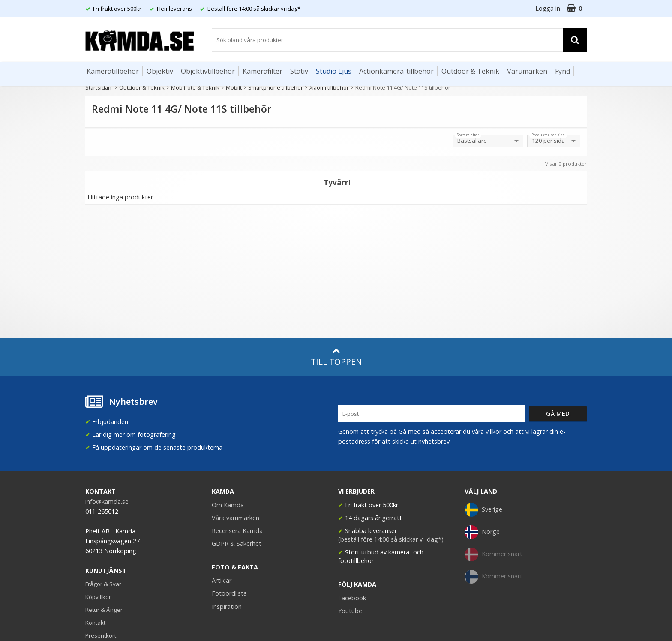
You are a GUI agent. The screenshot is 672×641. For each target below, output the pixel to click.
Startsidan (98, 87)
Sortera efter (468, 135)
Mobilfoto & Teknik (195, 87)
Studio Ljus (334, 71)
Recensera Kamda (237, 531)
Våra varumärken (235, 518)
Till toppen (336, 357)
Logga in (548, 8)
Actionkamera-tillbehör (396, 71)
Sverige (483, 510)
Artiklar (222, 580)
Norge (482, 532)
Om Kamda (228, 505)
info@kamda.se (107, 501)
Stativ (299, 71)
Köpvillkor (98, 597)
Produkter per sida (548, 135)
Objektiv (160, 71)
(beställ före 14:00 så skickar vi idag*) (391, 539)
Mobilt (234, 87)
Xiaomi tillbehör (329, 87)
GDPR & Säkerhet (237, 543)
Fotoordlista (229, 593)
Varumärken (527, 71)
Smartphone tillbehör (276, 87)
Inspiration (227, 606)
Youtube (350, 611)
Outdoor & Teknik (470, 71)
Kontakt (95, 623)
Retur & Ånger (104, 610)
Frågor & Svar (103, 584)
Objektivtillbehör (208, 71)
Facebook (352, 598)
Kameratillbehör (113, 71)
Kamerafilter (262, 71)
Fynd (562, 71)
